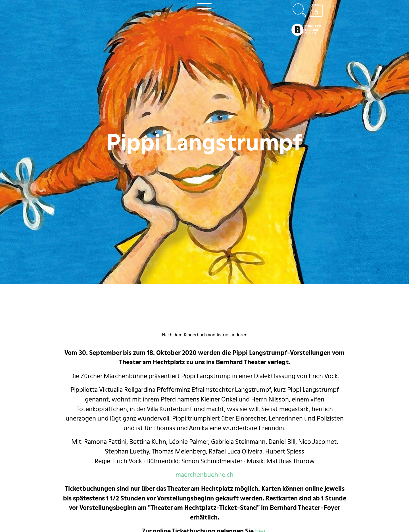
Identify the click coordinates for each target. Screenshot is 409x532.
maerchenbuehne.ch (204, 475)
